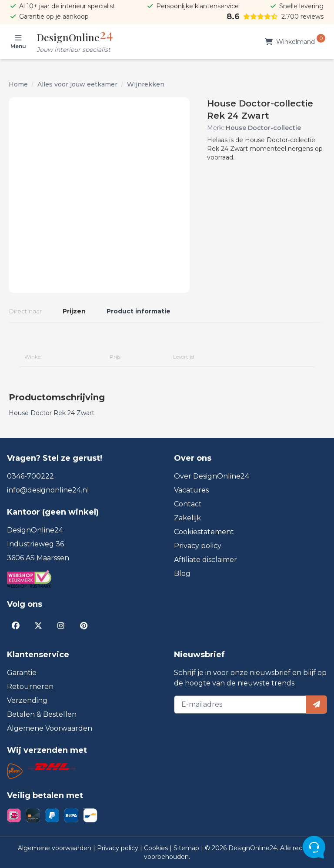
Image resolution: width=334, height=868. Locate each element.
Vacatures (191, 490)
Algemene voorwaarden (55, 848)
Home (18, 84)
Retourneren (30, 687)
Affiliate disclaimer (205, 560)
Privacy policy (198, 546)
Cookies (157, 848)
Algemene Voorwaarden (50, 728)
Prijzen (74, 311)
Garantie (22, 673)
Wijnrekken (146, 84)
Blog (182, 574)
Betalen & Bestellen (42, 714)
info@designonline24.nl (48, 490)
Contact (188, 504)
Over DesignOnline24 (212, 476)
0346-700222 (30, 476)
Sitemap (187, 848)
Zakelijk (187, 518)
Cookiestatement (204, 532)
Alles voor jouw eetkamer (77, 84)
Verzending (27, 700)
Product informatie (139, 311)
